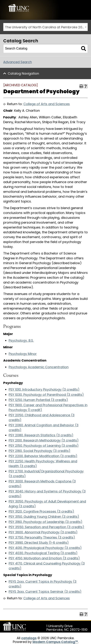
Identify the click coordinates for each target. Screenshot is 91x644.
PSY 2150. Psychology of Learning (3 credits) (44, 446)
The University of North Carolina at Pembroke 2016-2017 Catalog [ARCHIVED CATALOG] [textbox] (46, 27)
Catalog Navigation (23, 73)
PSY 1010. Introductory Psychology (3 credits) (44, 389)
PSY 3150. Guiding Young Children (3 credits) (44, 517)
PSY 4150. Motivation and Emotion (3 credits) (44, 558)
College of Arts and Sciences (47, 104)
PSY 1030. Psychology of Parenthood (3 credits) (46, 395)
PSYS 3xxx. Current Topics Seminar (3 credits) (45, 592)
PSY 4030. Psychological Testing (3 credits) (43, 553)
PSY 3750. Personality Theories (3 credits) (42, 537)
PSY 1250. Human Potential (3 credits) (38, 400)
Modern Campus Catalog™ (55, 642)
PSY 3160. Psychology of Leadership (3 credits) (45, 522)
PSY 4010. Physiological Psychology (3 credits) (45, 548)
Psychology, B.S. (21, 340)
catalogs (29, 638)
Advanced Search (18, 62)
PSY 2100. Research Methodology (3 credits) (44, 440)
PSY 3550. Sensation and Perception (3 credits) (46, 527)
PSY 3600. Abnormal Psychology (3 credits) (43, 532)
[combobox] (45, 27)
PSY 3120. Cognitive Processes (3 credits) (41, 511)
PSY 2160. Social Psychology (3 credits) (39, 451)
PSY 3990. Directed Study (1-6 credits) (39, 543)
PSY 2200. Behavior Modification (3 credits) (43, 456)
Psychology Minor (23, 354)
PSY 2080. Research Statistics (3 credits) (41, 435)
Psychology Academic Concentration (39, 367)
